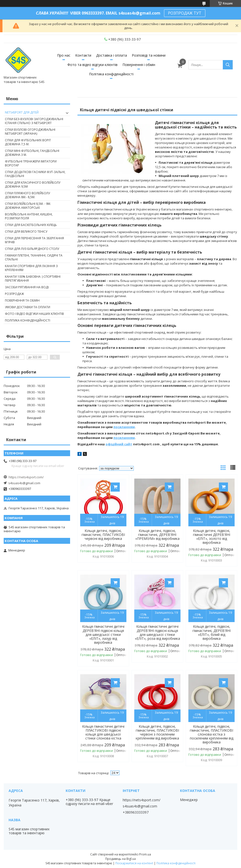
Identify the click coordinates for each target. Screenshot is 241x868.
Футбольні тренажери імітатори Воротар (31, 163)
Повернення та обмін (22, 300)
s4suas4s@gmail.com (24, 483)
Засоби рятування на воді (27, 287)
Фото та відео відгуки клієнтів (92, 65)
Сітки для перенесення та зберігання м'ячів (34, 240)
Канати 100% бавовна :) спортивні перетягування (33, 279)
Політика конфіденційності (111, 74)
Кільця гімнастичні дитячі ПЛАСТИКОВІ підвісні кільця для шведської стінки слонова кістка (103, 732)
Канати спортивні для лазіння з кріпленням (31, 268)
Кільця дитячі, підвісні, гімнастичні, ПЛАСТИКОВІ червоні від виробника (103, 535)
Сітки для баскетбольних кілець (31, 225)
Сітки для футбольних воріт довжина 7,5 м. (28, 142)
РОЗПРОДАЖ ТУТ (185, 13)
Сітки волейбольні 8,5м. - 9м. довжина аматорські (28, 206)
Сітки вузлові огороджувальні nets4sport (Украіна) (30, 132)
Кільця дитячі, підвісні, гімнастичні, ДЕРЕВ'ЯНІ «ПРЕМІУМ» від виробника (157, 535)
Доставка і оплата (112, 55)
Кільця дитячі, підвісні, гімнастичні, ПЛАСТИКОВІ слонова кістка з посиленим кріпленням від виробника (212, 734)
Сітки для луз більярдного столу (32, 249)
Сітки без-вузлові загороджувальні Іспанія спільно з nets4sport (34, 121)
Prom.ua (145, 854)
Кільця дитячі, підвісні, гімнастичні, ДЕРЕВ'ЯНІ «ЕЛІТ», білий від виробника (212, 632)
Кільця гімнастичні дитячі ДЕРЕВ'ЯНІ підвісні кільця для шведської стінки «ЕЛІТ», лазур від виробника (103, 634)
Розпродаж (14, 294)
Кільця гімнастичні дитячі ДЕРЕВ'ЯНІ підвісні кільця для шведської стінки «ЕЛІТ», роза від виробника (157, 632)
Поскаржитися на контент (134, 863)
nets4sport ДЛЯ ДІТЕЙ (22, 112)
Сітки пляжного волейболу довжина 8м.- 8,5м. (27, 195)
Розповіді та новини (149, 55)
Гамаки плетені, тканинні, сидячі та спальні (34, 257)
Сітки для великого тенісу (26, 232)
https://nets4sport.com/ (26, 477)
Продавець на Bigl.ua (120, 859)
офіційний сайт (119, 444)
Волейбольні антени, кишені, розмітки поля (29, 216)
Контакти (83, 55)
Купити (115, 487)
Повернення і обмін (139, 65)
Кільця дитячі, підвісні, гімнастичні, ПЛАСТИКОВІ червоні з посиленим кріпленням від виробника (157, 732)
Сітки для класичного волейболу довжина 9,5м (33, 185)
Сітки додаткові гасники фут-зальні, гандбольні (35, 174)
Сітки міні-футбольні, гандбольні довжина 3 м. (32, 153)
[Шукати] (228, 65)
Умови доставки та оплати (28, 307)
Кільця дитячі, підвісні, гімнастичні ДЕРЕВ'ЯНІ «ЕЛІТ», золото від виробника (212, 537)
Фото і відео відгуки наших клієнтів (34, 314)
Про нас (64, 55)
